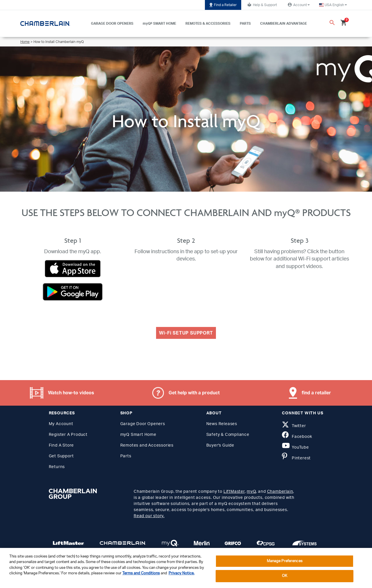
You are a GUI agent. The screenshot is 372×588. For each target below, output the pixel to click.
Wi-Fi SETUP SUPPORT (186, 333)
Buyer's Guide (220, 445)
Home (25, 42)
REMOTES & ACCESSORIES (208, 24)
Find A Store (61, 445)
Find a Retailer (223, 5)
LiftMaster (234, 492)
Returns (57, 467)
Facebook (297, 437)
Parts (126, 456)
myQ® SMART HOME (159, 24)
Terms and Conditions (141, 573)
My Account (61, 424)
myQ (251, 492)
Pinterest (296, 458)
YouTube (295, 447)
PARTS (245, 24)
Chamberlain (280, 492)
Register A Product (68, 435)
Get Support (61, 456)
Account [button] (298, 5)
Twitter (294, 426)
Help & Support (261, 5)
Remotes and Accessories (147, 445)
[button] (333, 5)
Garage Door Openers (143, 424)
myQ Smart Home (138, 435)
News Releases (222, 424)
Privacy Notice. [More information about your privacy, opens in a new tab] (181, 573)
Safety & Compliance (228, 435)
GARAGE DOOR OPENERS (112, 24)
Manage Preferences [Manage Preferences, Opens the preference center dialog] (285, 561)
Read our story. (149, 516)
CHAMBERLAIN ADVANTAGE (284, 24)
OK (285, 576)
